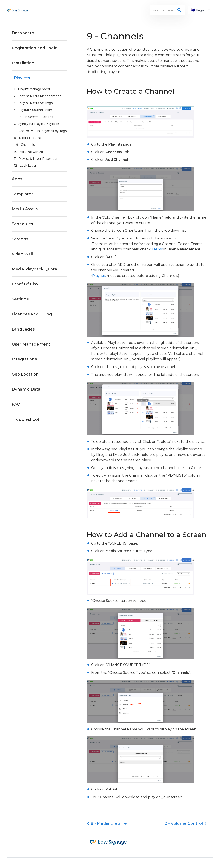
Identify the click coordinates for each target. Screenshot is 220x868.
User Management (31, 344)
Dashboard (23, 33)
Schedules (22, 224)
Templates (23, 194)
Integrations (24, 359)
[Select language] (201, 10)
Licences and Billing (32, 314)
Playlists (22, 78)
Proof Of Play (25, 284)
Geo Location (25, 374)
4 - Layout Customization (33, 110)
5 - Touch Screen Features (33, 117)
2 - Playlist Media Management (37, 96)
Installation (23, 63)
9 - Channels (25, 145)
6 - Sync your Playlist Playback (37, 124)
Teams (157, 249)
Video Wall (22, 254)
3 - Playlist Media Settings (33, 103)
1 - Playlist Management (32, 89)
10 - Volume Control (29, 152)
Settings (20, 299)
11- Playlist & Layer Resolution (36, 159)
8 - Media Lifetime (28, 138)
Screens (20, 239)
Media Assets (25, 209)
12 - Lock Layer (25, 166)
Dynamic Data (26, 389)
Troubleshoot (26, 419)
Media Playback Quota (34, 269)
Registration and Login (35, 48)
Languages (23, 329)
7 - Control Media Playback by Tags (40, 131)
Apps (17, 179)
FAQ (16, 404)
